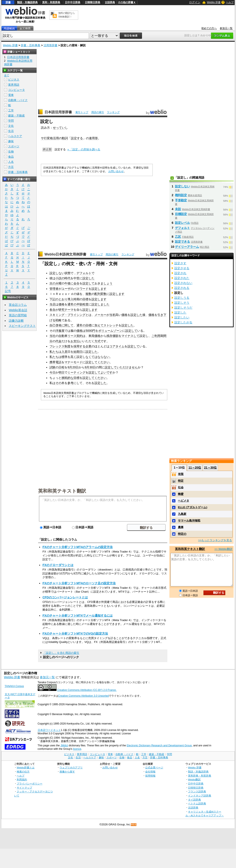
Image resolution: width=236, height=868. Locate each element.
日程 (61, 367)
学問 (11, 121)
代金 (58, 341)
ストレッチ (111, 325)
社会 (181, 487)
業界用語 (14, 85)
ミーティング (76, 372)
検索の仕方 (23, 772)
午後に (69, 283)
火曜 (58, 283)
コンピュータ (16, 90)
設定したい (182, 317)
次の (52, 283)
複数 (88, 294)
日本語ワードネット (49, 730)
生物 (11, 152)
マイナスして (130, 336)
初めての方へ (209, 28)
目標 (85, 299)
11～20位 (195, 468)
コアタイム (117, 346)
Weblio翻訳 (194, 779)
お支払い (76, 341)
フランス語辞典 (197, 791)
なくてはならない (97, 357)
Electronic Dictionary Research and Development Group (159, 745)
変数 (103, 294)
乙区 (178, 237)
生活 (11, 131)
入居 (64, 352)
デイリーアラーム (187, 247)
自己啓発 (55, 325)
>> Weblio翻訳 (223, 549)
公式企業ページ (154, 767)
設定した (88, 278)
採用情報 (150, 776)
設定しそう (182, 303)
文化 (11, 126)
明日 (61, 372)
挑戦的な (67, 378)
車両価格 (94, 336)
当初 (112, 315)
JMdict (64, 745)
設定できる (182, 242)
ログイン (195, 2)
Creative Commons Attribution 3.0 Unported (84, 696)
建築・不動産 (16, 116)
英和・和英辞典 (51, 2)
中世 (76, 278)
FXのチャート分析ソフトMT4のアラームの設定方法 (77, 547)
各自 (52, 310)
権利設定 (181, 195)
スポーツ (14, 146)
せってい (59, 128)
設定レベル (182, 223)
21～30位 (210, 468)
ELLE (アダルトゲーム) (193, 507)
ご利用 (156, 336)
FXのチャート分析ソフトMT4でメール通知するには (77, 616)
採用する (79, 346)
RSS (134, 825)
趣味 (11, 141)
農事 (181, 527)
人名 (11, 162)
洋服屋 (60, 331)
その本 (60, 383)
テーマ (69, 310)
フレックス (57, 346)
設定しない (57, 273)
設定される (182, 288)
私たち (54, 352)
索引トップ (82, 112)
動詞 (65, 138)
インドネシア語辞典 (200, 796)
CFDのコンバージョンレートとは (65, 597)
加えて (99, 325)
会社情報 (150, 772)
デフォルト (84, 273)
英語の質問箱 (18, 315)
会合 (76, 283)
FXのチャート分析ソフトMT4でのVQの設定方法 (75, 633)
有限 (181, 474)
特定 (181, 481)
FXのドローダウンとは (58, 565)
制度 (67, 346)
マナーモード (73, 362)
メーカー (100, 315)
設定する (77, 138)
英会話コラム (18, 305)
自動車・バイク (18, 100)
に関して (67, 325)
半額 (79, 304)
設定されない (183, 283)
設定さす (180, 263)
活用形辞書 (50, 45)
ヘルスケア (15, 136)
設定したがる (183, 322)
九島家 (182, 514)
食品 (11, 157)
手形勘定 (181, 200)
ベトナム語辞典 (197, 803)
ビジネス (14, 80)
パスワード (81, 289)
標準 (64, 357)
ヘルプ (230, 2)
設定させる (182, 268)
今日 (52, 372)
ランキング (113, 112)
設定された (182, 278)
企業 (88, 346)
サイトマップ (24, 788)
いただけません (127, 367)
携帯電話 (55, 362)
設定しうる (182, 298)
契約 (79, 336)
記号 (8, 291)
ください (103, 362)
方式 (97, 341)
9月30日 (90, 367)
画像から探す (67, 772)
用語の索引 (98, 112)
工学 (11, 110)
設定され (180, 273)
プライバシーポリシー (30, 784)
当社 (52, 336)
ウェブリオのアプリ (71, 767)
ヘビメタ (184, 501)
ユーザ (66, 289)
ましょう (106, 283)
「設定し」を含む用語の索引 (61, 653)
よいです (106, 372)
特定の (182, 534)
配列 (97, 294)
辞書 (8, 2)
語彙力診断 (16, 321)
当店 (52, 304)
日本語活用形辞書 (58, 112)
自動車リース (67, 336)
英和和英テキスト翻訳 (62, 491)
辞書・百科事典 (31, 45)
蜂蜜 (181, 494)
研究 (61, 310)
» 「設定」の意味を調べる (84, 149)
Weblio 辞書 (214, 2)
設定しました (100, 304)
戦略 (58, 320)
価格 (61, 304)
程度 (85, 304)
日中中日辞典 (73, 2)
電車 (11, 95)
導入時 (72, 299)
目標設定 (181, 214)
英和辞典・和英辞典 (200, 776)
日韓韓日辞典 (93, 2)
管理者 (54, 289)
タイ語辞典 (194, 800)
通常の (72, 304)
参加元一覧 (226, 28)
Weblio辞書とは (26, 767)
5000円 (90, 331)
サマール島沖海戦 (189, 521)
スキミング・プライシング (67, 315)
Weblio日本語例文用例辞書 (66, 254)
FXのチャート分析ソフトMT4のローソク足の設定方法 (79, 583)
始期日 (78, 352)
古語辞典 (110, 2)
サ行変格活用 (50, 138)
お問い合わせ (116, 171)
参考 (70, 383)
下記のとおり (58, 299)
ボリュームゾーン (110, 331)
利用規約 (22, 779)
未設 (178, 209)
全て (7, 75)
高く (73, 357)
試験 (52, 367)
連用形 (93, 138)
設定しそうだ (183, 308)
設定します (99, 289)
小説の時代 (63, 278)
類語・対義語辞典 (27, 2)
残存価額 (112, 336)
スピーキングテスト (22, 326)
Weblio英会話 (18, 310)
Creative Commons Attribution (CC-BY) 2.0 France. (87, 690)
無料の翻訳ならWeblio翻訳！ (66, 15)
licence (77, 749)
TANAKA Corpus (14, 686)
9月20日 (73, 367)
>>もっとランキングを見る (215, 540)
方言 (11, 167)
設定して (88, 283)
